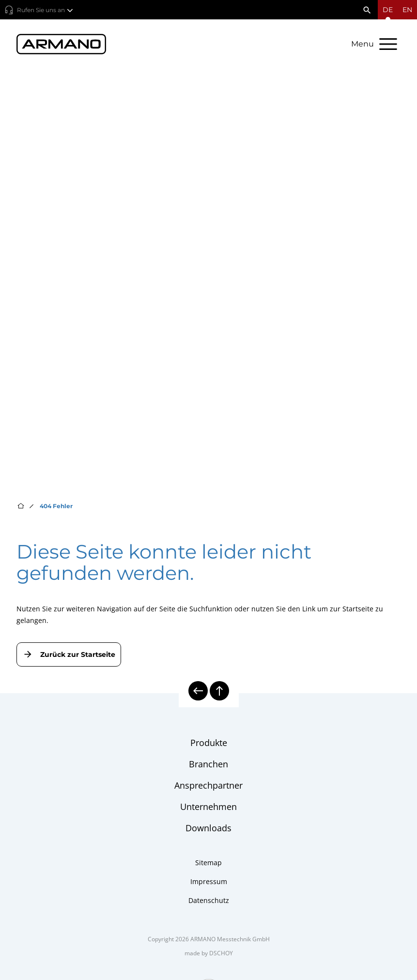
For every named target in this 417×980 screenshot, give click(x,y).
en (407, 10)
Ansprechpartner (208, 785)
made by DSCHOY (209, 953)
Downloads (208, 828)
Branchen (208, 764)
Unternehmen (208, 807)
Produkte (209, 743)
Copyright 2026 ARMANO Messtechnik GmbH (209, 939)
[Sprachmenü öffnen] (388, 10)
